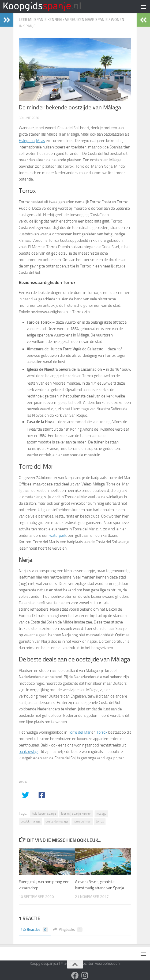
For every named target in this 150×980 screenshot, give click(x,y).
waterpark (58, 535)
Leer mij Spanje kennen (40, 20)
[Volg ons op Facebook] (75, 975)
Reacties (35, 930)
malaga (101, 814)
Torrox (102, 732)
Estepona (27, 141)
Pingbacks (68, 930)
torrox (100, 821)
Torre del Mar (79, 732)
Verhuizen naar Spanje (86, 20)
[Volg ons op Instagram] (85, 975)
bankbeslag (28, 752)
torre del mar (82, 821)
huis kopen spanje (44, 814)
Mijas (41, 141)
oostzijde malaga (57, 821)
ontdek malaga (31, 821)
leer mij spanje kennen (76, 814)
